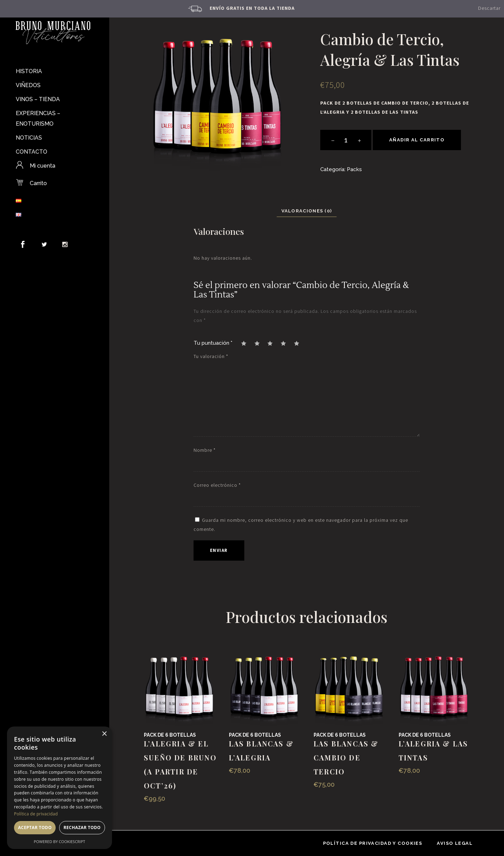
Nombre (205, 450)
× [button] (104, 734)
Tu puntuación (213, 343)
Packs (354, 169)
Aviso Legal (455, 843)
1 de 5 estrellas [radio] (247, 343)
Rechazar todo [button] (82, 827)
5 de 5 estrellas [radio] (300, 343)
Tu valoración (211, 356)
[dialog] (59, 788)
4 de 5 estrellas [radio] (287, 343)
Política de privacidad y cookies (373, 843)
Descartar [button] (489, 8)
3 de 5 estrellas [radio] (273, 343)
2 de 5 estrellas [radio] (260, 343)
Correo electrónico (217, 485)
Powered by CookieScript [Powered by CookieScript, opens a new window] (60, 841)
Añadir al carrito (417, 140)
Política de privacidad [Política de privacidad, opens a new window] (36, 814)
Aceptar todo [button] (35, 827)
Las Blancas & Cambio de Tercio (346, 757)
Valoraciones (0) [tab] (307, 211)
